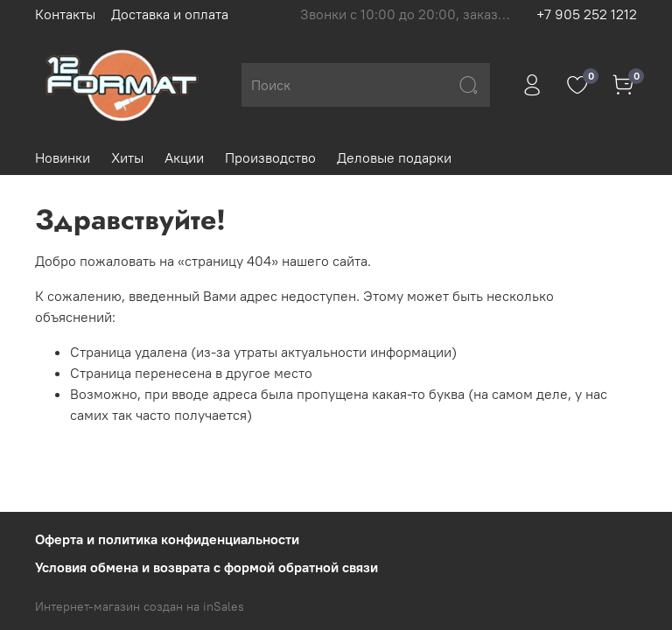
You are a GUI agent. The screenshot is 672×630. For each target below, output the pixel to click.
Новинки (63, 157)
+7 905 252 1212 (587, 14)
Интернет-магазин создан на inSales (140, 606)
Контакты (65, 14)
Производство (270, 157)
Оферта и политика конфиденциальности (167, 539)
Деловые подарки (394, 157)
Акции (184, 157)
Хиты (127, 157)
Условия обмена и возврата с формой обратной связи (206, 567)
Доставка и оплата (170, 14)
